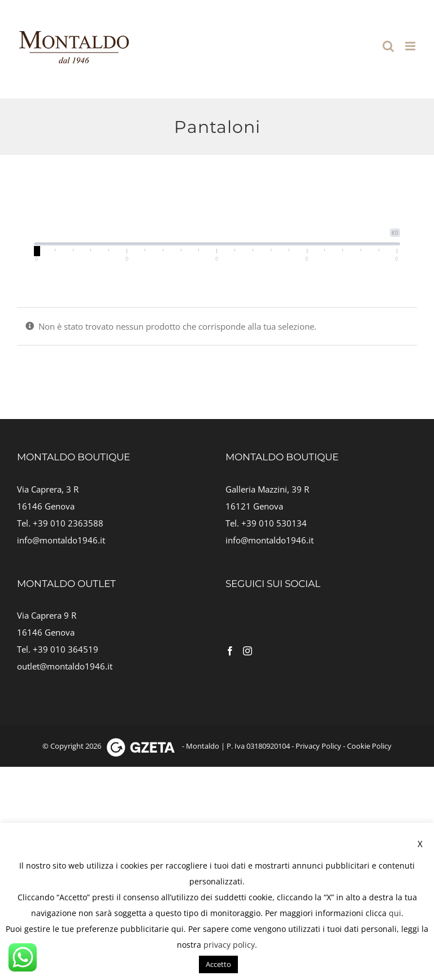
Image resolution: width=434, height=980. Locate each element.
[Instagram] (248, 651)
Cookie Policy (369, 746)
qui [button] (177, 929)
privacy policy (229, 945)
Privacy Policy (318, 746)
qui (395, 913)
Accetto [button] (218, 964)
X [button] (420, 844)
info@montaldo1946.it (61, 540)
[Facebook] (230, 651)
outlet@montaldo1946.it (65, 666)
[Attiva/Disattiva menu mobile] (411, 46)
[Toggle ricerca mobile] (388, 46)
